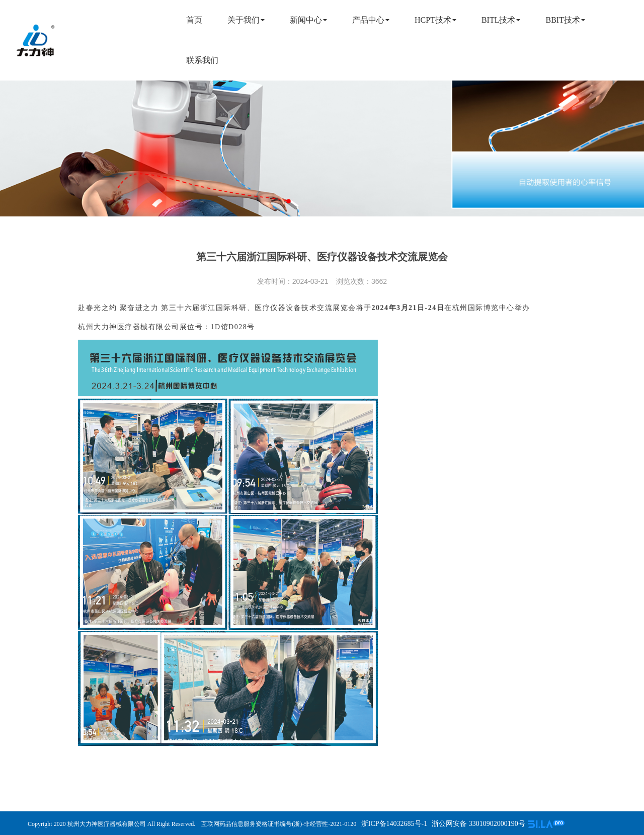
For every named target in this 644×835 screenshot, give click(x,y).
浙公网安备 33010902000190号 (478, 824)
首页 (194, 20)
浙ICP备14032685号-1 (393, 824)
